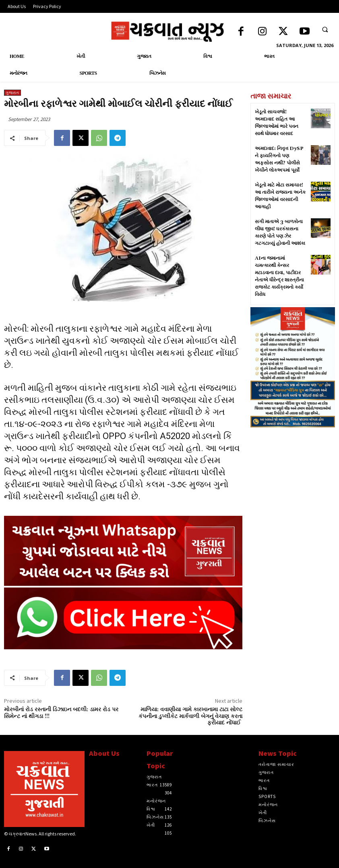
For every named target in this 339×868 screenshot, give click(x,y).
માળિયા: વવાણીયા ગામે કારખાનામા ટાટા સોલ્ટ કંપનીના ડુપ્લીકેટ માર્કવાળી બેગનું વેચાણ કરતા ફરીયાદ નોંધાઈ (190, 716)
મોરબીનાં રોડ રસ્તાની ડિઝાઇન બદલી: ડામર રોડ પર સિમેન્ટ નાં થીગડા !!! (61, 713)
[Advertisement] (293, 560)
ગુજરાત (12, 93)
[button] (325, 29)
